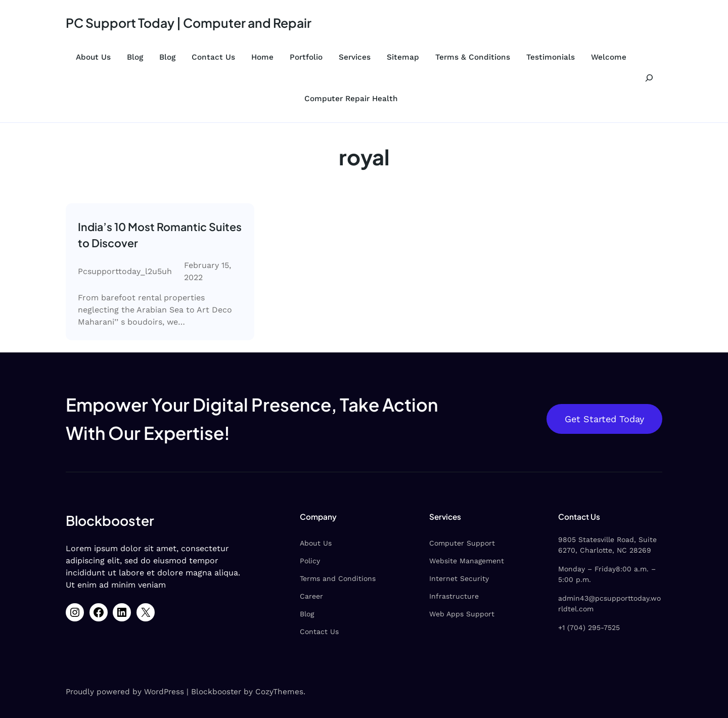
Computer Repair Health (351, 99)
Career (311, 596)
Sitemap (403, 57)
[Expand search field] (649, 78)
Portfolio (306, 57)
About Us (93, 57)
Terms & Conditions (473, 57)
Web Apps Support (462, 614)
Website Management (467, 561)
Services (355, 57)
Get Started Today (604, 419)
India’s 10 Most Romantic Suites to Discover (160, 235)
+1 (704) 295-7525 (589, 627)
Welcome (609, 57)
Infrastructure (454, 596)
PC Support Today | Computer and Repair (189, 23)
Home (262, 57)
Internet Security (459, 578)
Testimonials (551, 57)
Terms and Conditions (338, 578)
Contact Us (213, 57)
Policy (310, 561)
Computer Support (462, 543)
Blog (135, 57)
